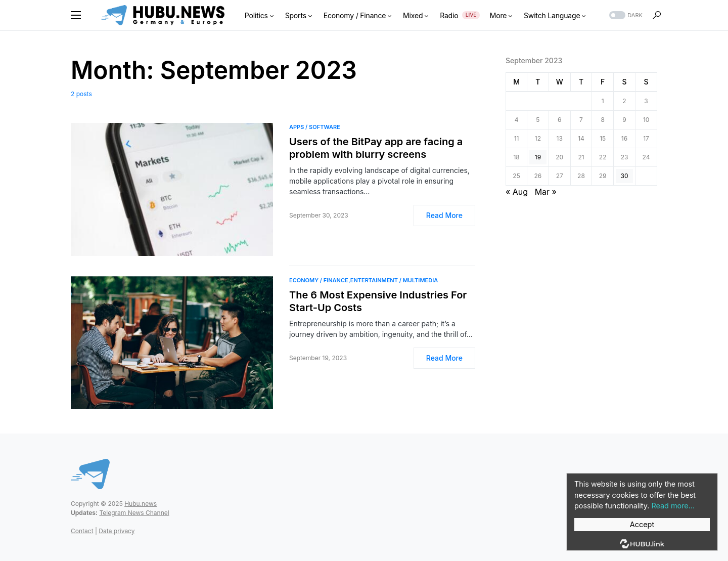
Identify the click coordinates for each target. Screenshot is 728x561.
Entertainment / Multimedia (394, 280)
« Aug (517, 192)
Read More (444, 215)
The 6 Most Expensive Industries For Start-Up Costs (378, 301)
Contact (82, 531)
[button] (76, 15)
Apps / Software (315, 127)
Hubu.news (141, 504)
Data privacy (117, 531)
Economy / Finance (319, 280)
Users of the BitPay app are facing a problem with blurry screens (376, 148)
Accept (642, 524)
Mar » (546, 192)
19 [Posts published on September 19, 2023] (538, 157)
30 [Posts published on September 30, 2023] (625, 176)
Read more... (673, 506)
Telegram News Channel (134, 513)
